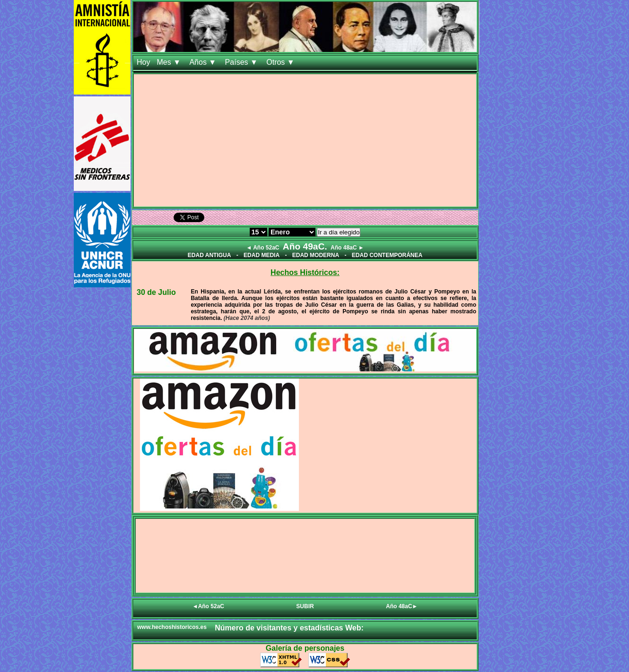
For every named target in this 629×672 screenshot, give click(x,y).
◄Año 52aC (208, 606)
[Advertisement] (305, 140)
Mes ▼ (170, 62)
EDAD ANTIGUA (210, 255)
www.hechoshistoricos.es (172, 627)
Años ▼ (204, 62)
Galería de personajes (305, 648)
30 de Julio (156, 292)
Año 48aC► (402, 606)
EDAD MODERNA (316, 255)
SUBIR (305, 606)
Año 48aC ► (347, 248)
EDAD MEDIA (262, 255)
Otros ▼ (281, 62)
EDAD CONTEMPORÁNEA (387, 255)
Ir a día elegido (339, 232)
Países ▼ (243, 62)
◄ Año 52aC (262, 248)
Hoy (143, 62)
